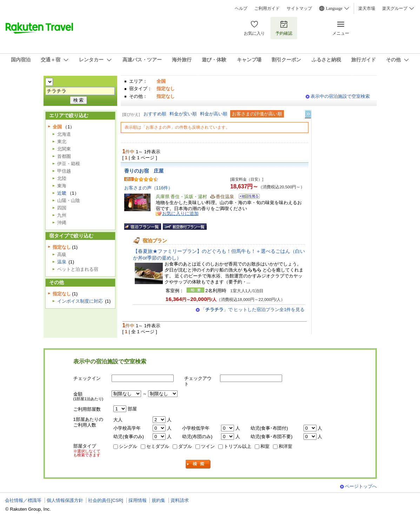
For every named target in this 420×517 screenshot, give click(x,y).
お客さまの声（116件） (149, 188)
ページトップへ (361, 486)
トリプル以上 (238, 446)
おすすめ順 (155, 114)
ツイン (208, 446)
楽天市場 (367, 8)
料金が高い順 (214, 114)
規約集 (158, 500)
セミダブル (158, 446)
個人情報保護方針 (65, 500)
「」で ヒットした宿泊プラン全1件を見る (253, 310)
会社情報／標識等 (23, 500)
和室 (265, 446)
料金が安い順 (183, 114)
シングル (128, 446)
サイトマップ (299, 8)
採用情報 (138, 500)
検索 (198, 464)
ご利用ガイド (267, 8)
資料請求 (180, 500)
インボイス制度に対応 (80, 301)
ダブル (185, 446)
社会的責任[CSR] (106, 500)
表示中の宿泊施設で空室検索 (340, 96)
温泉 (62, 262)
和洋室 (285, 446)
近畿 (62, 193)
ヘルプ (241, 8)
